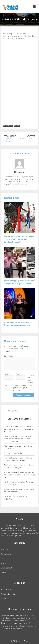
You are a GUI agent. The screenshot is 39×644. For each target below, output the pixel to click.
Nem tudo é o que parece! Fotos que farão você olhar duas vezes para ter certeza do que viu (18, 439)
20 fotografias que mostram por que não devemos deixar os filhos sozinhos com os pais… (19, 475)
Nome (7, 374)
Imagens (4, 563)
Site (5, 386)
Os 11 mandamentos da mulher (16, 453)
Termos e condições (16, 628)
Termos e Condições (8, 594)
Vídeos (3, 572)
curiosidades (8, 126)
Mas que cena (13, 411)
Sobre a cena (6, 589)
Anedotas (4, 549)
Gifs (2, 559)
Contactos (5, 599)
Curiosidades (6, 554)
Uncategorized (6, 568)
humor (17, 126)
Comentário (8, 356)
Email (19, 374)
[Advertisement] (19, 60)
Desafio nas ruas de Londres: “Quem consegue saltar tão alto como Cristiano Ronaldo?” (19, 239)
